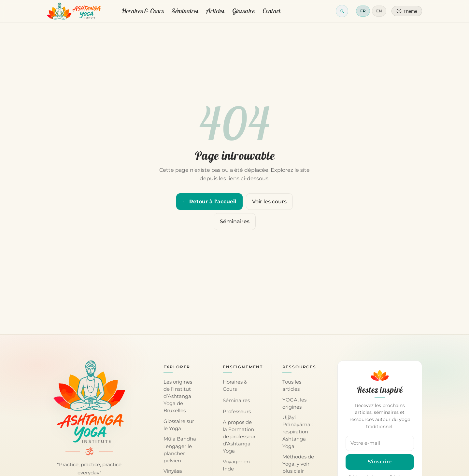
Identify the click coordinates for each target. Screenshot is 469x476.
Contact (272, 11)
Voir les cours (269, 202)
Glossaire (243, 11)
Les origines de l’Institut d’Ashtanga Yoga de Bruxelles (178, 396)
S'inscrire (380, 462)
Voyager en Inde (236, 465)
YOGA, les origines (294, 403)
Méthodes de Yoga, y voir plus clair (298, 464)
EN (379, 11)
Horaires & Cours (143, 11)
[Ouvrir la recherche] (342, 11)
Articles (215, 11)
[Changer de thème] (407, 11)
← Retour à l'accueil (209, 202)
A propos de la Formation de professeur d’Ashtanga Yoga (239, 437)
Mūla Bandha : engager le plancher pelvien (180, 450)
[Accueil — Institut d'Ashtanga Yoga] (89, 402)
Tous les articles (292, 386)
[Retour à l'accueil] (74, 11)
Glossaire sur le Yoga (179, 425)
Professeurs (237, 412)
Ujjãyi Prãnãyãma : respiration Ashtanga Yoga (298, 432)
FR (363, 11)
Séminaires (185, 11)
